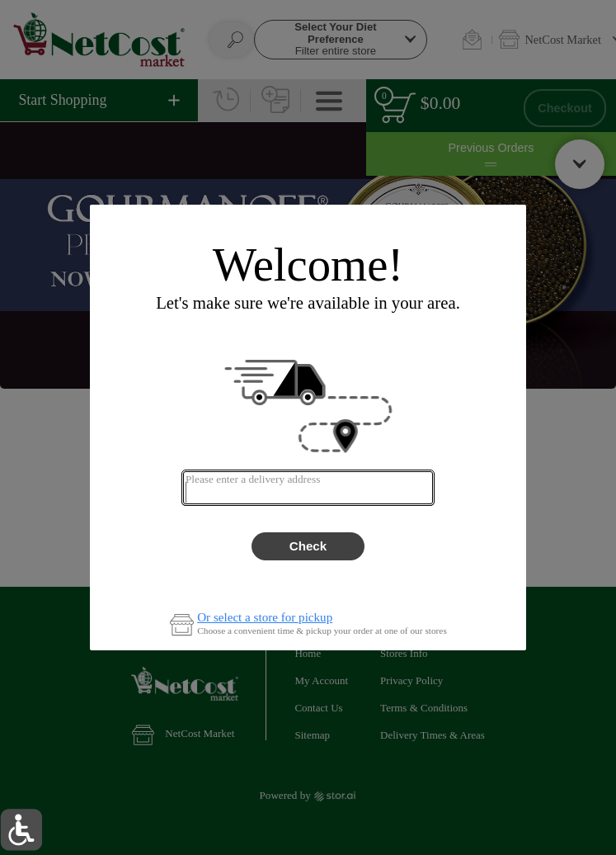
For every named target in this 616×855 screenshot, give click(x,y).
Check (308, 546)
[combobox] (308, 488)
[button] (21, 830)
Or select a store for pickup (265, 618)
